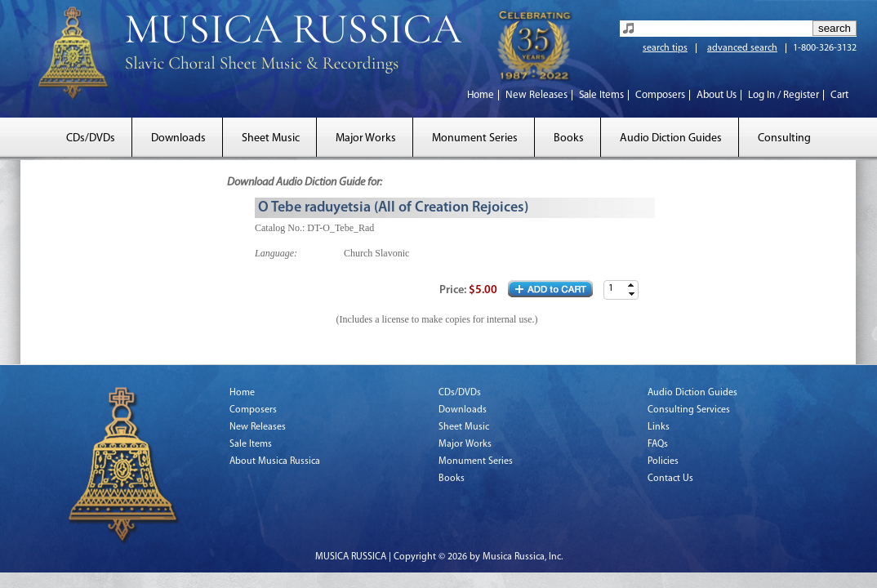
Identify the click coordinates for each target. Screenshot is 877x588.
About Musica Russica (275, 461)
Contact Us (670, 479)
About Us (717, 95)
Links (659, 427)
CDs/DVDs (91, 138)
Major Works (366, 138)
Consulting (784, 138)
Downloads (178, 138)
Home (481, 95)
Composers (660, 95)
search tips (665, 48)
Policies (663, 461)
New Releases (536, 95)
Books (569, 138)
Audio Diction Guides (671, 138)
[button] (631, 285)
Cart (839, 95)
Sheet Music (271, 138)
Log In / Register (784, 95)
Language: (276, 253)
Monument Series (475, 138)
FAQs (658, 444)
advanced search (742, 48)
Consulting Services (689, 410)
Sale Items (601, 95)
